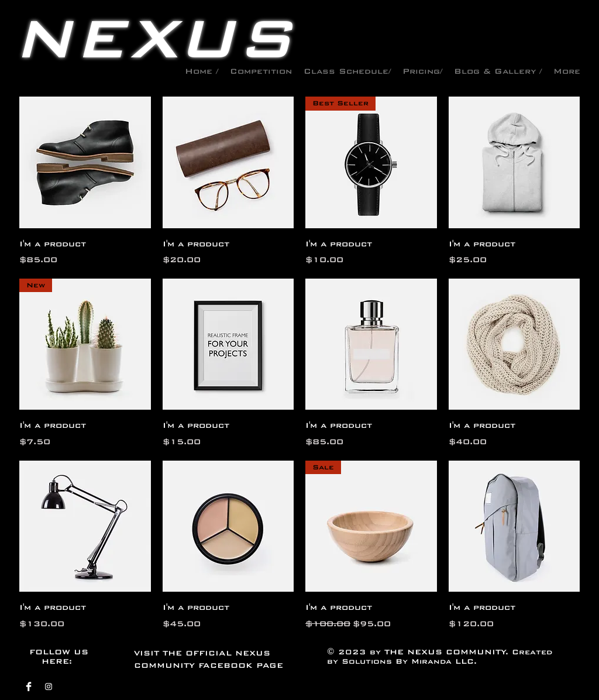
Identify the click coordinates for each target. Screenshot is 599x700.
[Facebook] (29, 687)
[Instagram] (49, 687)
